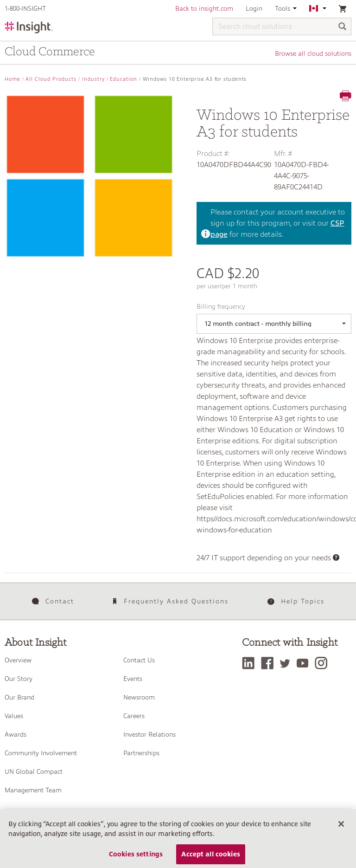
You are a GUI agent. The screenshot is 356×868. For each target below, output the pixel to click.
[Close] (341, 827)
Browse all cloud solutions (313, 53)
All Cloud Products (51, 79)
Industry (93, 79)
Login (254, 8)
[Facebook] (270, 663)
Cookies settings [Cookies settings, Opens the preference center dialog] (136, 856)
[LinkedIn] (251, 663)
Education (124, 79)
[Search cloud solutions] (282, 26)
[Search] (343, 27)
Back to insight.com (204, 8)
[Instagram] (323, 663)
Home (13, 79)
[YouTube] (305, 663)
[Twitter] (287, 663)
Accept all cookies (211, 856)
